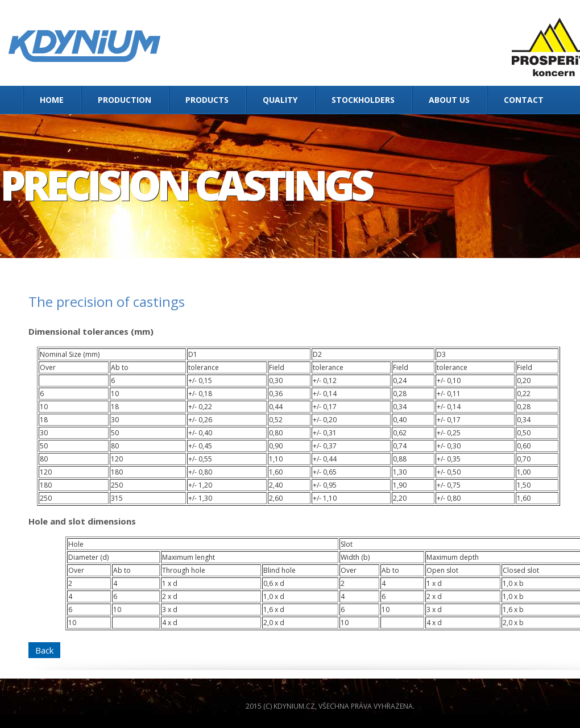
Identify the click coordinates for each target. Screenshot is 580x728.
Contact (524, 100)
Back (44, 650)
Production (125, 100)
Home (52, 100)
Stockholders (363, 100)
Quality (280, 100)
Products (207, 100)
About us (449, 100)
